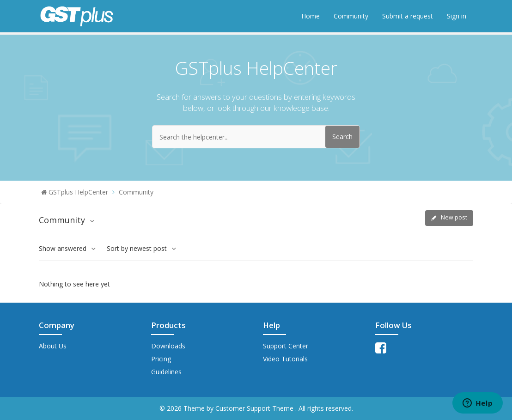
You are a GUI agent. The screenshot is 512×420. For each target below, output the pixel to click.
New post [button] (454, 217)
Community (351, 16)
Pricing (161, 359)
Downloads (168, 346)
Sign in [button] (457, 16)
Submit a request (408, 16)
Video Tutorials (285, 359)
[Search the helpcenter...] (256, 137)
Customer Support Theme (255, 408)
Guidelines (166, 372)
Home (311, 16)
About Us (53, 346)
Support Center (286, 346)
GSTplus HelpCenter (78, 192)
